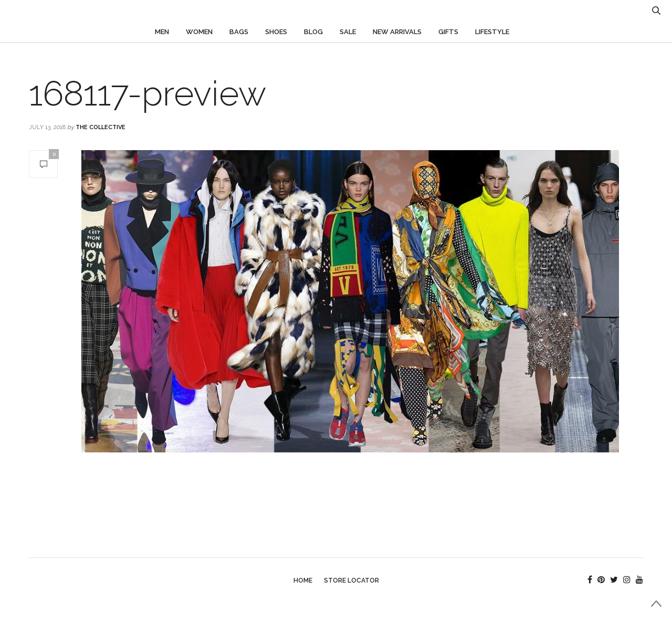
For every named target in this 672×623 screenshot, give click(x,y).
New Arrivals (397, 32)
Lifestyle (492, 32)
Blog (313, 32)
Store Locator (351, 580)
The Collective (101, 127)
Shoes (276, 32)
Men (162, 32)
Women (199, 32)
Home (303, 580)
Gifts (448, 32)
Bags (239, 32)
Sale (348, 32)
